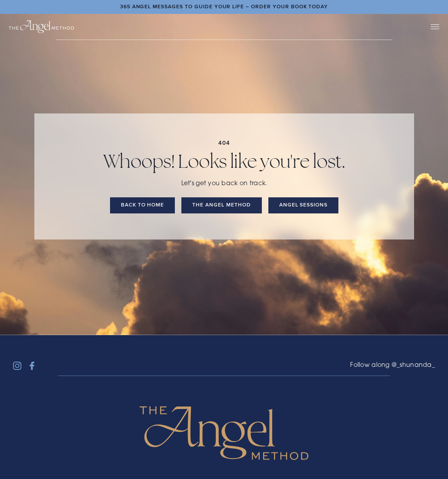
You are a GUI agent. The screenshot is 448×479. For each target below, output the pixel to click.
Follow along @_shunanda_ (393, 366)
